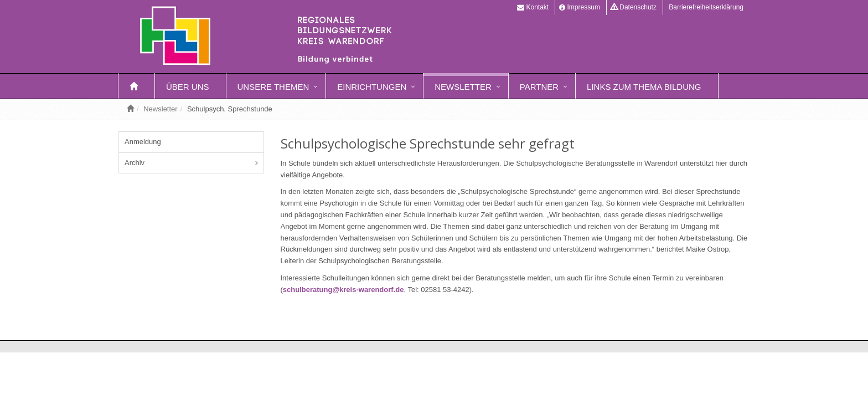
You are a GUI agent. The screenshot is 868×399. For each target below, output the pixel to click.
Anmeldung (143, 142)
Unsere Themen (273, 87)
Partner (539, 87)
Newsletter (463, 87)
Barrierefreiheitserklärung (705, 7)
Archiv (135, 163)
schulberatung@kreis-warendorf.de (343, 290)
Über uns (188, 87)
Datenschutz (634, 7)
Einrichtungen (372, 87)
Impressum (580, 7)
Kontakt (533, 7)
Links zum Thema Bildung (644, 87)
